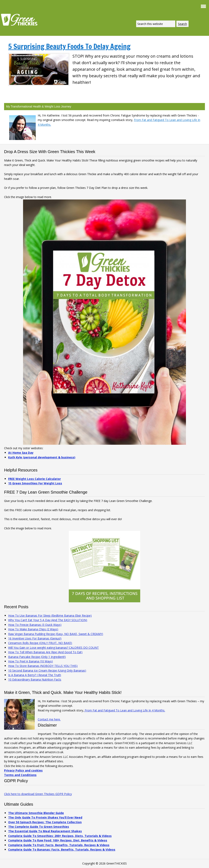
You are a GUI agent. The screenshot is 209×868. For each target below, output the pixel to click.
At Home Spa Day (21, 453)
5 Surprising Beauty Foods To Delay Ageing (69, 46)
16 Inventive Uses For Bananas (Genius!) (35, 638)
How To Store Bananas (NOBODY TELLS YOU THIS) (43, 666)
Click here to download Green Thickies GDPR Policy (38, 794)
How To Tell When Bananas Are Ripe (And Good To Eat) (45, 652)
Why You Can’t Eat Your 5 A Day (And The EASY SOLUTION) (48, 620)
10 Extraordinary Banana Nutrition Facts (35, 679)
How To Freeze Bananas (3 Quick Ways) (35, 625)
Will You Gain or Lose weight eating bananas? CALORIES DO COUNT (53, 648)
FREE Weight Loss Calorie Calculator (34, 479)
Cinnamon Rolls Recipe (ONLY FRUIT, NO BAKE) (40, 643)
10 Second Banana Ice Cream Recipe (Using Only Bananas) (47, 670)
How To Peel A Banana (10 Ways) (31, 661)
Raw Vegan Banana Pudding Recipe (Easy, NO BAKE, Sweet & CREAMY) (56, 634)
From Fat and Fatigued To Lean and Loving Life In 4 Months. (125, 710)
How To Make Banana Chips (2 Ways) (33, 629)
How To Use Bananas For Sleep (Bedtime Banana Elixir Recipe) (50, 615)
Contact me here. (49, 719)
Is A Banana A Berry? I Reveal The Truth (35, 675)
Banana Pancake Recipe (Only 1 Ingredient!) (37, 657)
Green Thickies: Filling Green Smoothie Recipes (20, 19)
